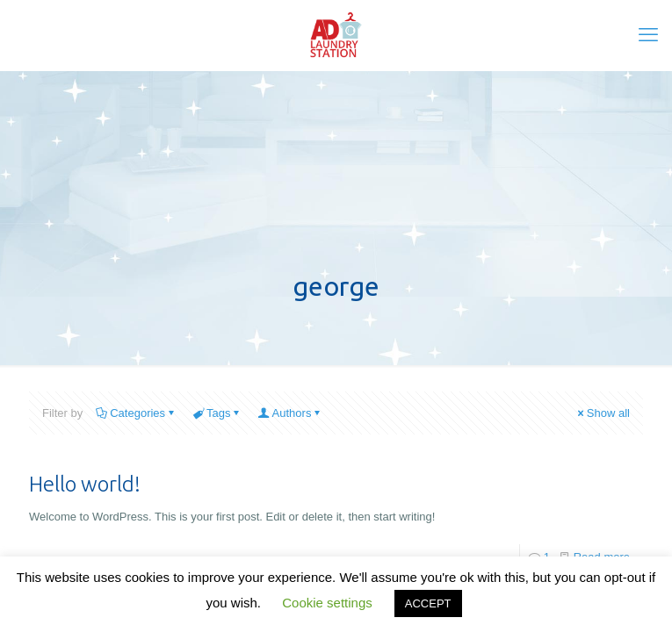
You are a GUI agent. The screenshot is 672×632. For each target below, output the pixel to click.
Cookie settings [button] (327, 603)
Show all (603, 413)
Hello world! (85, 484)
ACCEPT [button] (428, 603)
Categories (136, 413)
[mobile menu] (648, 35)
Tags (217, 413)
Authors (291, 413)
